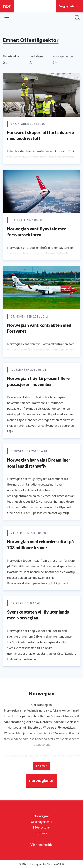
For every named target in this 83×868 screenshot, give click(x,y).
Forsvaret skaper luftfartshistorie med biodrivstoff (41, 135)
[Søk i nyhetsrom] (77, 18)
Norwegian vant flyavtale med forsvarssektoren (37, 232)
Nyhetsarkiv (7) (11, 59)
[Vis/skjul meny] (7, 18)
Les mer (41, 766)
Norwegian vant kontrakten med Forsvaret (39, 328)
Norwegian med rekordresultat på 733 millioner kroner (40, 545)
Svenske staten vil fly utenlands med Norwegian (38, 615)
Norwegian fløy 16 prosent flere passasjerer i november (38, 381)
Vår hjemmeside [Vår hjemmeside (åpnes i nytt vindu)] (41, 845)
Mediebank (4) (36, 59)
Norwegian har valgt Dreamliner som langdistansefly (39, 463)
